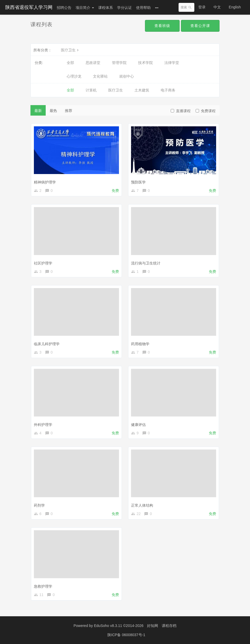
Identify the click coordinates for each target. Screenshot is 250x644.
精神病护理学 (45, 182)
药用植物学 (140, 344)
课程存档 (169, 626)
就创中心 (127, 76)
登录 (202, 7)
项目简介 (85, 8)
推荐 (69, 111)
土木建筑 (142, 90)
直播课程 (181, 111)
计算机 (91, 90)
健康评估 (138, 425)
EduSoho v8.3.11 (108, 626)
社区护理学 (43, 263)
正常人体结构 (142, 505)
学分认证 (124, 8)
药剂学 (39, 505)
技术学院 (145, 63)
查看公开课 (200, 26)
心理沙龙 (74, 76)
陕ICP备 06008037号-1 (126, 635)
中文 (217, 7)
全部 (70, 63)
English (235, 7)
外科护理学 (43, 425)
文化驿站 (100, 76)
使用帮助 (143, 8)
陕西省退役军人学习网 (29, 7)
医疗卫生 (70, 50)
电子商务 (168, 90)
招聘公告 (64, 8)
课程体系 (106, 8)
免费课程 (206, 111)
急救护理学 (43, 586)
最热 (53, 111)
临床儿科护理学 (47, 344)
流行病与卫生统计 (146, 263)
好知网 (153, 626)
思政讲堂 (93, 63)
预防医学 (138, 182)
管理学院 (119, 63)
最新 (38, 111)
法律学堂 (172, 63)
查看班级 (162, 26)
